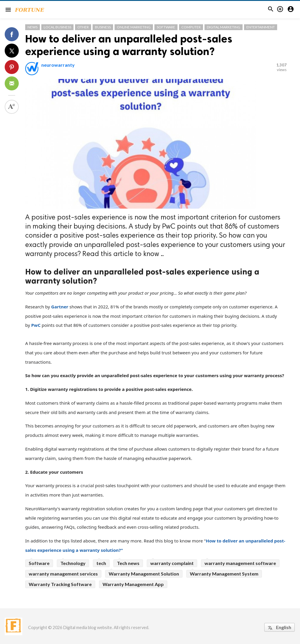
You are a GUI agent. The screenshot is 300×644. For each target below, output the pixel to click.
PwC (36, 325)
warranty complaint (172, 563)
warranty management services (63, 574)
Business (103, 27)
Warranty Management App (133, 584)
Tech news (128, 563)
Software (166, 27)
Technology (73, 563)
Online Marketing (134, 27)
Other (83, 27)
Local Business (57, 27)
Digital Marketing (224, 27)
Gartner (60, 307)
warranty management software (240, 563)
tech (101, 563)
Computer (191, 27)
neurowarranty (58, 65)
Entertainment (261, 27)
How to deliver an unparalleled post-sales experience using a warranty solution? (129, 45)
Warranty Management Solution (144, 574)
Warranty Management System (224, 574)
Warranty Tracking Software (60, 584)
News (33, 27)
